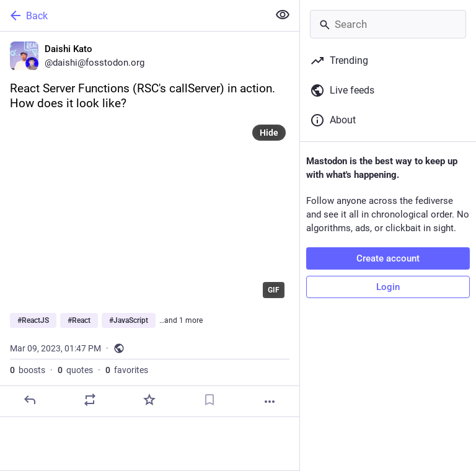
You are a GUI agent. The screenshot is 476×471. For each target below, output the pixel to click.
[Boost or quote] (90, 400)
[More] (270, 402)
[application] (150, 212)
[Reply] (30, 400)
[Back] (133, 15)
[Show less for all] (283, 15)
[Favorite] (149, 400)
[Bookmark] (209, 400)
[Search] (388, 24)
